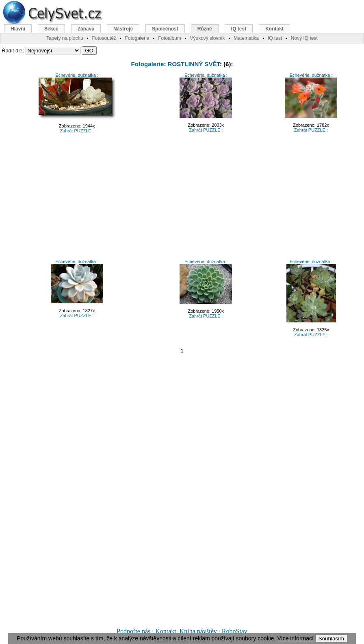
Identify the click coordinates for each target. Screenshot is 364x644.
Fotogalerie (148, 64)
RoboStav (235, 631)
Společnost (165, 29)
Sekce (51, 29)
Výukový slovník (208, 38)
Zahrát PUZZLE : (77, 131)
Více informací (295, 638)
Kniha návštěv (198, 631)
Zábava (86, 29)
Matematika (246, 38)
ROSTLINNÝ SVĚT (194, 64)
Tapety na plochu (65, 38)
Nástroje (123, 29)
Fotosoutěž (104, 38)
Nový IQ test (304, 38)
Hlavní (18, 29)
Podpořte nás (133, 631)
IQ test (239, 29)
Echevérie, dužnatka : (77, 75)
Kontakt (166, 631)
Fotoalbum (170, 38)
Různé (205, 29)
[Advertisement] (182, 199)
